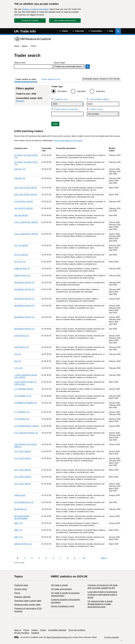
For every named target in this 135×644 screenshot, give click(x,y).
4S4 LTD (18, 354)
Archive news (21, 589)
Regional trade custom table (27, 605)
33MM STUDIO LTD (22, 269)
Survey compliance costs (63, 606)
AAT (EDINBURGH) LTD (24, 502)
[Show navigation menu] (64, 31)
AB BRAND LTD (21, 509)
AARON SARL (20, 495)
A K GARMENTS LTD (23, 396)
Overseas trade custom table (28, 601)
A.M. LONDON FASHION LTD (26, 433)
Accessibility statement (57, 630)
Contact (43, 630)
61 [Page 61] (84, 558)
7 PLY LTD (18, 368)
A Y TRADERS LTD (22, 412)
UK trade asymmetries (61, 589)
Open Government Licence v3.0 (59, 637)
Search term (20, 63)
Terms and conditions (77, 630)
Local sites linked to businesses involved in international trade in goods (102, 595)
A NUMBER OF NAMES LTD (26, 403)
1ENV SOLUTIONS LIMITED (26, 188)
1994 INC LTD (20, 169)
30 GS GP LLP (20, 262)
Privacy (26, 630)
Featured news (21, 585)
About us (18, 630)
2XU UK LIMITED (21, 245)
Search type (59, 63)
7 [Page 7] (60, 558)
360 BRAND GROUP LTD (24, 283)
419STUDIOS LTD (21, 336)
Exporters (100, 91)
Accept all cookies (30, 20)
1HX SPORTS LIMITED (24, 202)
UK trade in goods (59, 585)
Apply (55, 124)
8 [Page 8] (67, 558)
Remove (20, 101)
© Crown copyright (111, 637)
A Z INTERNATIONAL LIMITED (27, 426)
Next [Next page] (104, 558)
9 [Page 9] (75, 558)
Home (17, 46)
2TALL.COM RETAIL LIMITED (26, 222)
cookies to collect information (35, 9)
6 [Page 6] (53, 558)
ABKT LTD (18, 523)
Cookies (35, 630)
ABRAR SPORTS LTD (23, 544)
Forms (17, 593)
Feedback (35, 633)
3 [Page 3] (32, 558)
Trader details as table (26, 79)
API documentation (22, 633)
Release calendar (23, 597)
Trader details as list (50, 79)
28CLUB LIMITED (21, 215)
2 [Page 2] (25, 558)
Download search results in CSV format (101, 79)
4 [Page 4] (39, 558)
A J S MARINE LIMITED (24, 389)
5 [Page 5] (46, 558)
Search (25, 46)
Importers (81, 91)
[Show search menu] (118, 31)
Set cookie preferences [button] (65, 20)
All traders (62, 91)
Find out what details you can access (68, 141)
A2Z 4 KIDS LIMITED (23, 451)
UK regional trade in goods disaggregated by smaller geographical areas (100, 604)
